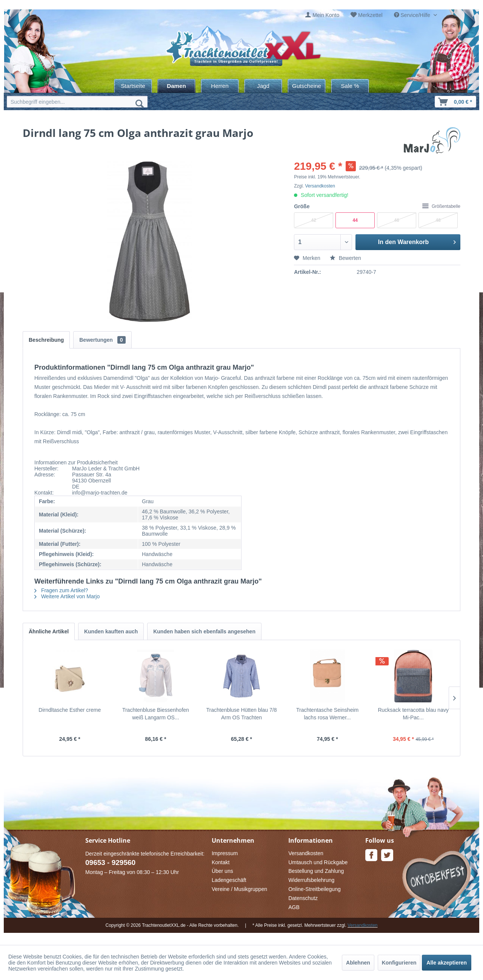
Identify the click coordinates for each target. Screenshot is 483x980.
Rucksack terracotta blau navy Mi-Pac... (413, 714)
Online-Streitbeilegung (315, 889)
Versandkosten (320, 186)
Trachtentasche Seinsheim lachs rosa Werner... (327, 714)
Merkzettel (370, 15)
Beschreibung (46, 340)
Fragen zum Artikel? (61, 590)
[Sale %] (350, 86)
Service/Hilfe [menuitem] (413, 15)
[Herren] (220, 86)
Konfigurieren (399, 963)
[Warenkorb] (455, 102)
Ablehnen (358, 963)
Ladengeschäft (229, 880)
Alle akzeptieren (447, 963)
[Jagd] (263, 86)
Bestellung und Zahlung (316, 871)
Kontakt (221, 862)
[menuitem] (322, 15)
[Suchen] (140, 103)
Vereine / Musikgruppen (239, 889)
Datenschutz (303, 898)
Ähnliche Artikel (49, 631)
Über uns (222, 871)
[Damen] (176, 86)
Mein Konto (326, 15)
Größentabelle (441, 206)
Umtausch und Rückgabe (318, 862)
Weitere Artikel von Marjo (67, 596)
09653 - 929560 (110, 862)
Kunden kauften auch (111, 631)
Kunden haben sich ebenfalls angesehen (204, 631)
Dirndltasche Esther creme (70, 710)
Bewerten (345, 258)
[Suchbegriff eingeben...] (77, 102)
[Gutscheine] (307, 86)
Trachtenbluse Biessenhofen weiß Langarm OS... (156, 714)
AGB (294, 907)
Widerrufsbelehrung (311, 880)
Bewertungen (102, 340)
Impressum (225, 853)
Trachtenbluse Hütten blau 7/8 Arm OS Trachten (241, 714)
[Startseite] (133, 86)
